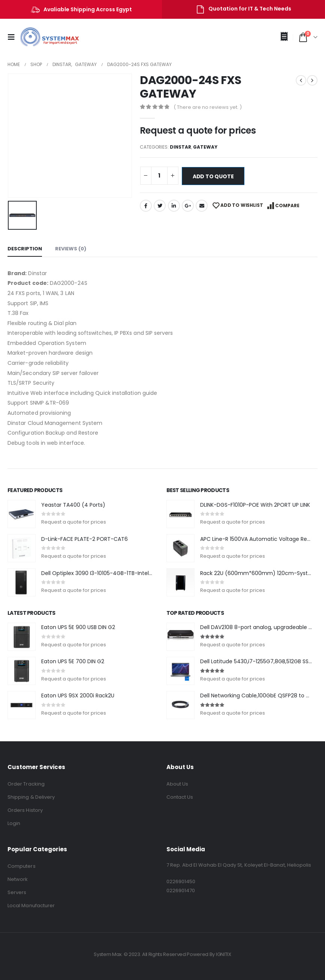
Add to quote (213, 176)
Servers (17, 892)
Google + (188, 206)
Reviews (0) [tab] (71, 249)
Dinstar (180, 147)
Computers (22, 866)
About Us (177, 784)
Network (18, 879)
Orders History (25, 810)
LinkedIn (174, 206)
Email (202, 206)
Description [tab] (25, 249)
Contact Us (180, 797)
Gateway (205, 147)
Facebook (146, 206)
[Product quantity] (159, 176)
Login (14, 823)
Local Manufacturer (31, 905)
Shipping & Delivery (31, 797)
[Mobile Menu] (13, 37)
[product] (22, 514)
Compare (287, 205)
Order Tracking (26, 784)
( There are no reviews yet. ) (208, 107)
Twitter (160, 206)
